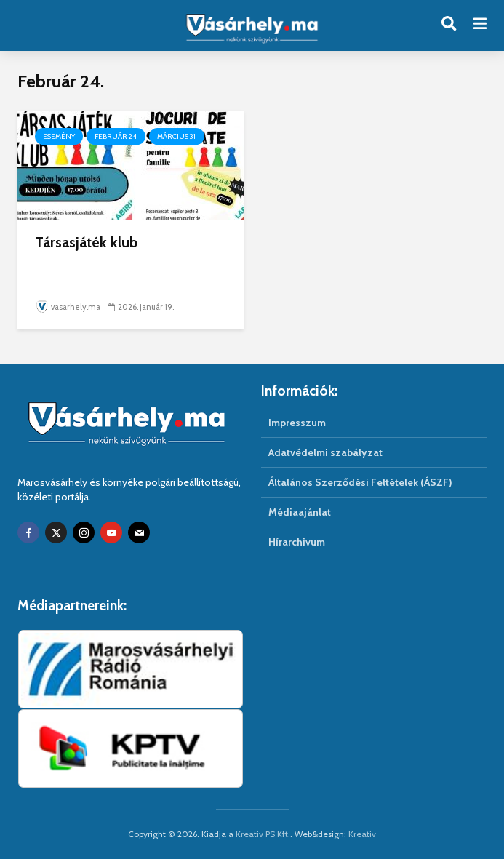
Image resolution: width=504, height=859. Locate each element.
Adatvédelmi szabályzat (325, 452)
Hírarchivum (297, 542)
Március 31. (177, 136)
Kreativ (362, 834)
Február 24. (116, 136)
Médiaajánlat (300, 512)
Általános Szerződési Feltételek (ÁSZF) (360, 482)
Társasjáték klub (86, 242)
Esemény (59, 136)
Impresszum (297, 423)
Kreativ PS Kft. (263, 834)
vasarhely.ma (68, 307)
